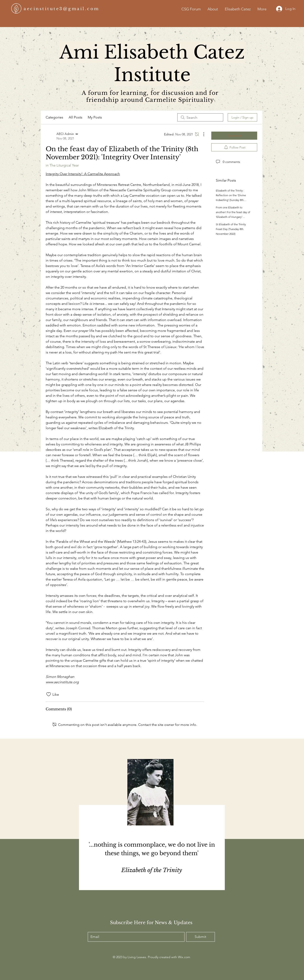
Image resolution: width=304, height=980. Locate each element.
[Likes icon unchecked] (49, 694)
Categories (54, 117)
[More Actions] (201, 134)
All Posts (75, 117)
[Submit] (200, 937)
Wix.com (184, 957)
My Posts (95, 117)
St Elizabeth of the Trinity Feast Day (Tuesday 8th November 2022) (231, 229)
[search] (200, 117)
